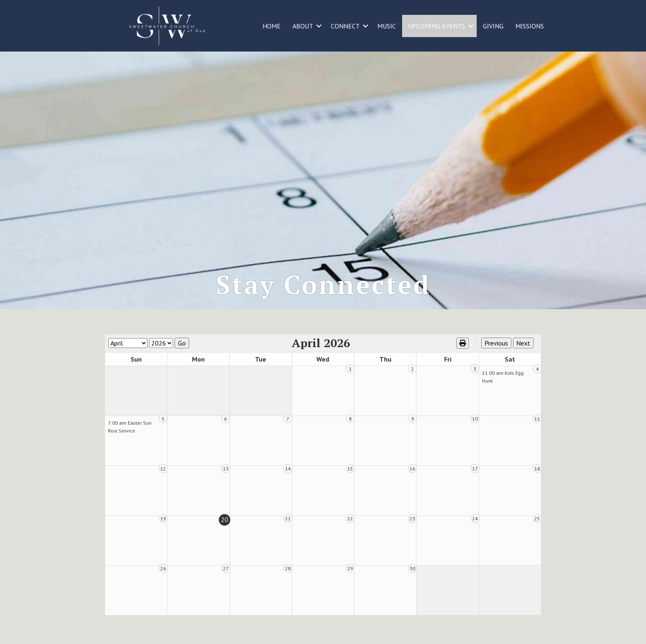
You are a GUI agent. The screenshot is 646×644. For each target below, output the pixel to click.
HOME (272, 26)
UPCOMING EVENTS (437, 26)
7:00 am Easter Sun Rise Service (130, 427)
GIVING (493, 26)
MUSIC (387, 26)
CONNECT (345, 26)
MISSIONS (530, 26)
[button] (319, 26)
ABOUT (303, 26)
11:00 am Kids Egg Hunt (503, 377)
